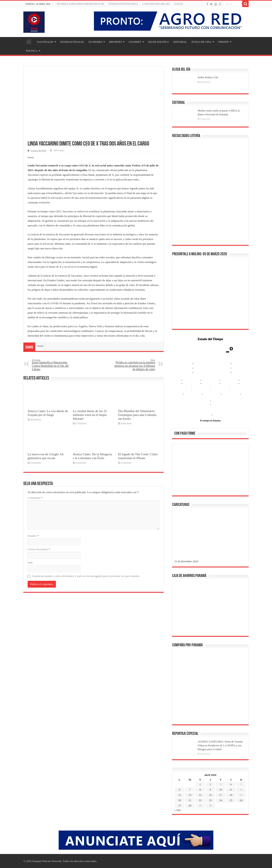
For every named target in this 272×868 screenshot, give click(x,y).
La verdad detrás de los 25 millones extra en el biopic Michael (90, 415)
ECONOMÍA (96, 42)
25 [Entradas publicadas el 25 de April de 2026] (231, 800)
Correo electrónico (39, 549)
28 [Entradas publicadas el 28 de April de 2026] (190, 806)
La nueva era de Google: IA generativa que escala (45, 456)
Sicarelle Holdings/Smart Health (80, 4)
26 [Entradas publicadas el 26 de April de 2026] (241, 800)
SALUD (178, 4)
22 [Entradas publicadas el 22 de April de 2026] (200, 800)
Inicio (29, 41)
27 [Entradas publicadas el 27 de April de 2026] (180, 806)
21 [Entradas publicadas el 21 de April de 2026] (190, 800)
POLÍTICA (32, 51)
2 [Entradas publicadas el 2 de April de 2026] (210, 784)
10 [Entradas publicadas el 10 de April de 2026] (221, 790)
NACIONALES (45, 42)
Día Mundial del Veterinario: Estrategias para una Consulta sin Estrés (137, 415)
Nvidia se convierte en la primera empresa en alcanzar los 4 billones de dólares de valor (133, 365)
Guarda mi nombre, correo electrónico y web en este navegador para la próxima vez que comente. (86, 576)
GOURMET (135, 42)
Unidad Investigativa (123, 4)
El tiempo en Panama (210, 420)
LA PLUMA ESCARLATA (156, 4)
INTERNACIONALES (72, 42)
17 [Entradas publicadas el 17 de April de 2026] (221, 795)
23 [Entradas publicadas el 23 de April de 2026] (210, 800)
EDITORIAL (180, 42)
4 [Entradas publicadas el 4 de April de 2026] (231, 784)
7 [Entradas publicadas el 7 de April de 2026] (190, 790)
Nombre (33, 536)
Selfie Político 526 (208, 77)
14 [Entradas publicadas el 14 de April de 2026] (190, 795)
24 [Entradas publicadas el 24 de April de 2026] (221, 800)
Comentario (35, 498)
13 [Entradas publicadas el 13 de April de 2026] (180, 795)
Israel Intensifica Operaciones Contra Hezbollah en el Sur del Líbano (54, 365)
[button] (181, 470)
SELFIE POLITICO (158, 42)
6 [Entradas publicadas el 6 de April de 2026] (180, 790)
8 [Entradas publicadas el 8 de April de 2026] (200, 790)
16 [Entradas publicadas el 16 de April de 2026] (210, 795)
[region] (210, 471)
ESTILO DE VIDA (201, 42)
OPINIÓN (223, 42)
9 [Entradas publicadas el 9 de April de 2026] (210, 790)
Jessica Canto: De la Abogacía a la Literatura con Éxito (92, 456)
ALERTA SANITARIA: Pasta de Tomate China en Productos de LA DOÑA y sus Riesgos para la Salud (220, 745)
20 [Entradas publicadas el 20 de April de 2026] (180, 800)
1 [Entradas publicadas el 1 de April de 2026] (200, 784)
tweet (31, 157)
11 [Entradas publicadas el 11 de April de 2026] (231, 790)
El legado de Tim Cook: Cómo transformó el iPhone (138, 456)
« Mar (178, 810)
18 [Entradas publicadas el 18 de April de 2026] (231, 795)
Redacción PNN (39, 150)
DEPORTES (115, 42)
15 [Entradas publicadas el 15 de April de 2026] (200, 795)
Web (30, 563)
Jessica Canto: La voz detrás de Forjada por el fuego (48, 413)
